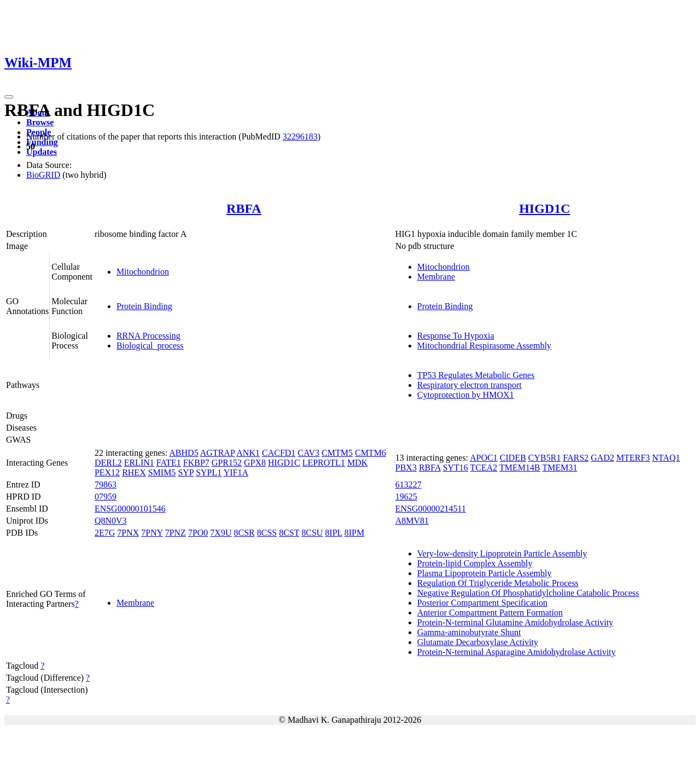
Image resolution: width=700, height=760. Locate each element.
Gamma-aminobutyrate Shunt (469, 632)
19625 (406, 497)
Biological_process (150, 346)
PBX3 (406, 468)
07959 (106, 497)
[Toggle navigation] (9, 97)
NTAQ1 (666, 458)
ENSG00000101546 (130, 509)
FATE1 (169, 463)
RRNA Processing (148, 336)
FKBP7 (196, 463)
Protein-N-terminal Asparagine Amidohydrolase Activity (517, 652)
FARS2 (576, 458)
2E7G (105, 533)
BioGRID (43, 175)
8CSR (244, 533)
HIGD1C (544, 208)
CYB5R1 (545, 458)
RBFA (244, 208)
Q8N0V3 (111, 521)
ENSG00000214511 (431, 509)
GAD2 (602, 458)
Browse (40, 122)
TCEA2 (484, 468)
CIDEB (513, 458)
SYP (186, 472)
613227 (409, 485)
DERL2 (108, 463)
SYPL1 (209, 472)
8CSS (267, 533)
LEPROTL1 (324, 463)
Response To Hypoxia (456, 336)
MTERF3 (633, 458)
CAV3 (308, 453)
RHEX (134, 472)
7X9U (221, 533)
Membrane (436, 277)
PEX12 (107, 472)
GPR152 (227, 463)
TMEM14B (520, 468)
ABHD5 (183, 453)
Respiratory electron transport (469, 385)
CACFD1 (279, 453)
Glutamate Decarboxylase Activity (478, 642)
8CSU (312, 533)
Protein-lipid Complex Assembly (475, 563)
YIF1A (236, 472)
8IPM (354, 533)
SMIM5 (162, 472)
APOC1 (484, 458)
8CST (289, 533)
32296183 (300, 137)
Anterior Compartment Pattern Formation (490, 613)
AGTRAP (217, 453)
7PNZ (176, 533)
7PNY (152, 533)
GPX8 (255, 463)
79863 (106, 485)
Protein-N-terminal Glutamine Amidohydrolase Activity (515, 622)
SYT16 (456, 468)
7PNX (128, 533)
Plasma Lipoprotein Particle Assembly (485, 573)
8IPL (333, 533)
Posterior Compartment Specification (482, 603)
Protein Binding (144, 306)
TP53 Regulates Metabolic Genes (476, 375)
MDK (357, 463)
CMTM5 (337, 453)
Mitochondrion (143, 272)
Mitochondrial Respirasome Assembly (484, 346)
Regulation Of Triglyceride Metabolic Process (498, 583)
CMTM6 (371, 453)
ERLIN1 (139, 463)
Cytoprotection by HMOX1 (466, 395)
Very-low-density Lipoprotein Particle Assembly (502, 553)
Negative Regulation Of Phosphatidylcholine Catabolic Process (528, 593)
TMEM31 (559, 468)
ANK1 (248, 453)
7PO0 (198, 533)
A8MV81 (412, 521)
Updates (42, 152)
